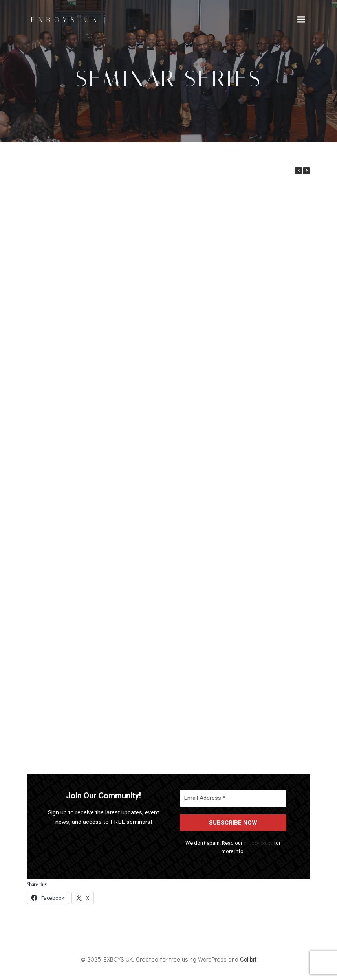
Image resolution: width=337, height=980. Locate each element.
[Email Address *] (233, 798)
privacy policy (258, 843)
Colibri (248, 959)
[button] (306, 171)
